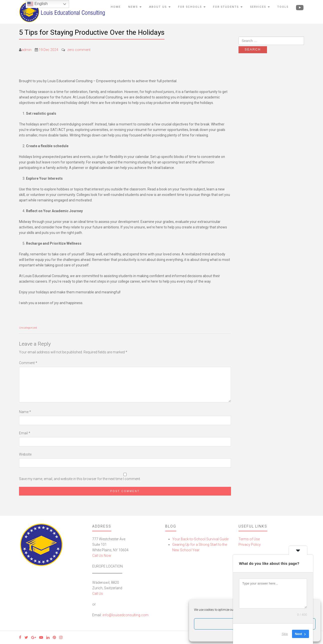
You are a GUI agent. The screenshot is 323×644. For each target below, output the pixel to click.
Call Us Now (102, 556)
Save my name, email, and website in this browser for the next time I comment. (80, 479)
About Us (160, 7)
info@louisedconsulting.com (125, 615)
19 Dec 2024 (48, 50)
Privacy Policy (250, 545)
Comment (28, 363)
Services (260, 7)
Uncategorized (28, 328)
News (135, 7)
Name (25, 412)
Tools (283, 7)
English (37, 4)
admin (26, 50)
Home (116, 7)
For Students (228, 7)
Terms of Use (249, 539)
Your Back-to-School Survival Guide (200, 539)
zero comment (79, 50)
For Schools (192, 7)
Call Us (98, 594)
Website (25, 454)
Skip (285, 634)
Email (25, 433)
